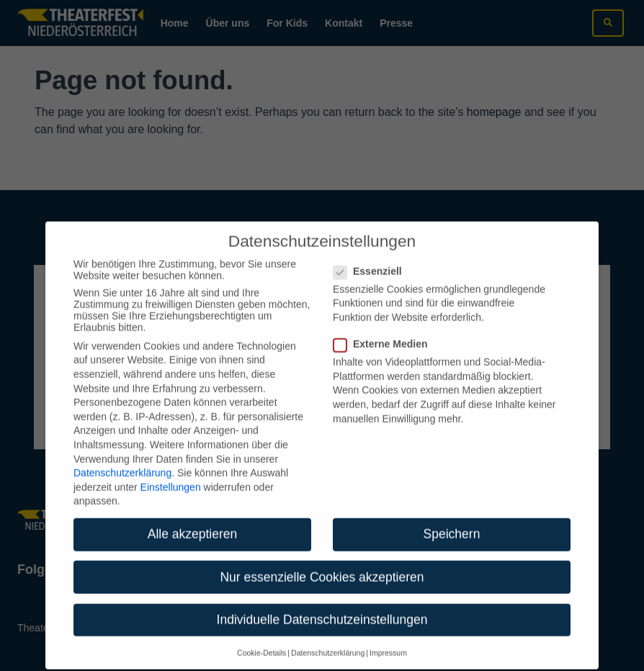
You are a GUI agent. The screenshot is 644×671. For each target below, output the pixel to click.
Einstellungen (171, 478)
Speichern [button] (452, 525)
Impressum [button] (388, 644)
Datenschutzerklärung (122, 464)
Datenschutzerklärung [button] (328, 644)
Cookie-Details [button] (261, 644)
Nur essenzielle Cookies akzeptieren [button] (322, 567)
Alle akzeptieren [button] (193, 525)
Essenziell (372, 262)
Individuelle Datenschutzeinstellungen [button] (322, 610)
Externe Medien (385, 335)
